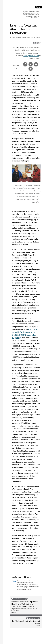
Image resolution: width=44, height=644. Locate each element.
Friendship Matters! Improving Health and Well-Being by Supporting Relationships (26, 605)
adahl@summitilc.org (31, 56)
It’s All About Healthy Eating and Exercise (26, 622)
